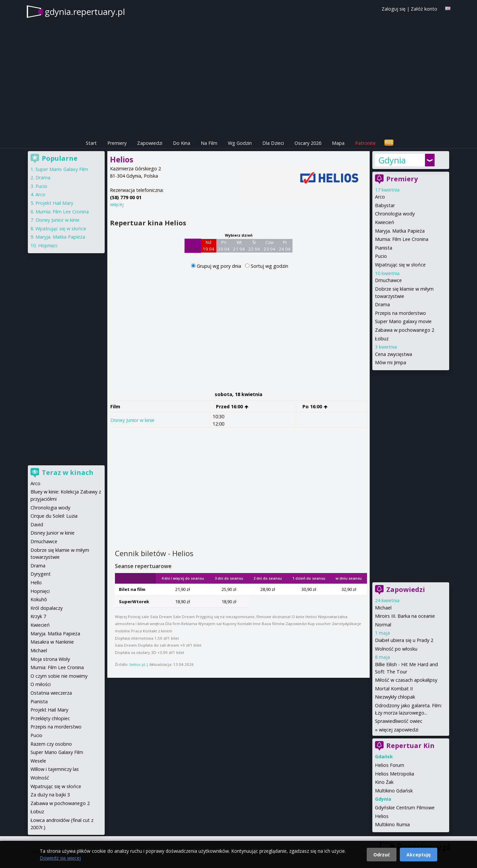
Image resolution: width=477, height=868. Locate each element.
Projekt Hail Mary (54, 203)
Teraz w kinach (68, 472)
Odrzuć (382, 855)
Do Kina (182, 143)
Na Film (209, 143)
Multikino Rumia (392, 824)
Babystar (385, 205)
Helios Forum (390, 765)
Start (91, 143)
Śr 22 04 (254, 246)
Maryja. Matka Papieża (400, 231)
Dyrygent (41, 574)
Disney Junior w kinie (132, 420)
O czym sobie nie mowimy (59, 676)
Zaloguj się (394, 9)
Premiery (117, 143)
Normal (383, 625)
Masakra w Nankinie (52, 642)
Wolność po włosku (396, 649)
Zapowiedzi (150, 143)
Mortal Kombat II (394, 689)
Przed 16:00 (232, 406)
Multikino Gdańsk (394, 791)
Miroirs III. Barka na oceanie (405, 616)
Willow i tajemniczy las (55, 769)
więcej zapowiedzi (399, 730)
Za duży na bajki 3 (50, 795)
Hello (36, 582)
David (37, 524)
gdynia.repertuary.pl (85, 12)
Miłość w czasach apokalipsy (406, 680)
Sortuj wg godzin (269, 266)
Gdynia (392, 160)
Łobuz (382, 339)
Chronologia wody (395, 214)
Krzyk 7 (38, 616)
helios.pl (137, 664)
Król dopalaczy (47, 608)
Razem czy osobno (51, 744)
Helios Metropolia (395, 774)
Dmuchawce (388, 280)
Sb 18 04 (193, 246)
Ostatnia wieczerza (51, 693)
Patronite (365, 143)
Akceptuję (419, 855)
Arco (380, 197)
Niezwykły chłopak (395, 697)
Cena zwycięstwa (394, 354)
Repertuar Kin (410, 746)
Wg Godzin (240, 143)
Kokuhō (39, 599)
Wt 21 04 (239, 246)
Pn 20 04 (224, 246)
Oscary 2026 (308, 143)
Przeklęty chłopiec (50, 718)
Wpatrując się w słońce (400, 265)
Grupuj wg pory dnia (220, 266)
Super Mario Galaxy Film (62, 169)
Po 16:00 (315, 406)
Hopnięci (48, 245)
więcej (117, 204)
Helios (382, 816)
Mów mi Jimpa (391, 362)
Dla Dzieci (273, 143)
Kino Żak (384, 782)
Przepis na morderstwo (400, 313)
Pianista (384, 248)
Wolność (40, 778)
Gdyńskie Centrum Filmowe (405, 808)
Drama (382, 304)
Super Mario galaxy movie (403, 321)
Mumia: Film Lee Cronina (402, 239)
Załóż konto (424, 9)
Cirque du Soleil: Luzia (54, 516)
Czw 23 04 (269, 246)
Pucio (381, 256)
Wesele (38, 761)
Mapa (338, 143)
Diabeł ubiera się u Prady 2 (404, 640)
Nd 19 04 (209, 246)
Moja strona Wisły (50, 659)
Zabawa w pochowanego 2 (405, 330)
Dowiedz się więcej (60, 858)
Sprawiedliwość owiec (399, 721)
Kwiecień (385, 222)
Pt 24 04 (285, 246)
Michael (383, 608)
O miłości (41, 684)
